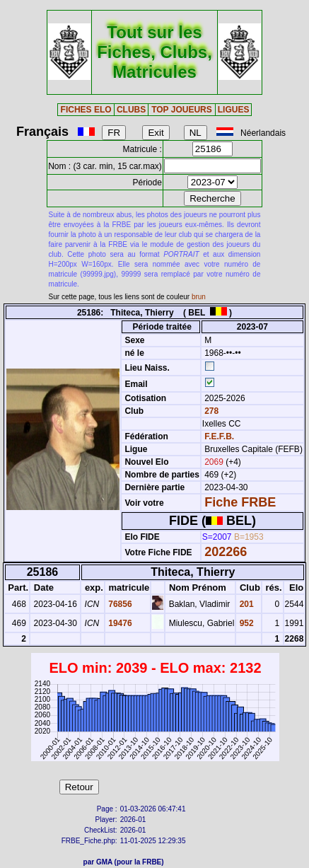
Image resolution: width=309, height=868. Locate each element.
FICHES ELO (86, 110)
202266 (226, 552)
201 (245, 604)
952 (245, 623)
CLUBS (131, 110)
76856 (119, 604)
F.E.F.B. (219, 436)
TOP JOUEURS (182, 110)
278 (210, 411)
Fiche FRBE (240, 502)
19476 (119, 623)
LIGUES (234, 110)
